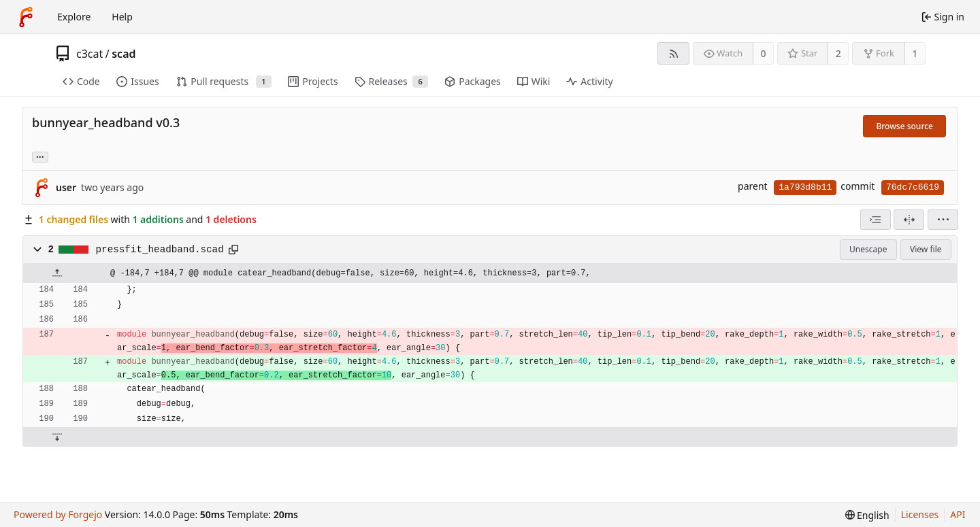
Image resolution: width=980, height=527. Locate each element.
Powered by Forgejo (58, 514)
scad (124, 54)
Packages (472, 81)
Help (122, 17)
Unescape (868, 249)
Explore (74, 17)
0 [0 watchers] (764, 53)
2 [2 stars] (838, 53)
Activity (589, 81)
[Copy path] (233, 250)
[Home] (26, 17)
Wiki (534, 81)
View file (926, 249)
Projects (313, 81)
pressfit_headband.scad (160, 250)
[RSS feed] (673, 53)
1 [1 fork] (915, 53)
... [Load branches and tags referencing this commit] (40, 156)
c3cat (89, 54)
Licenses (920, 514)
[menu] (943, 220)
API (958, 514)
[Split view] (909, 220)
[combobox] (876, 220)
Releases (392, 81)
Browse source (904, 126)
